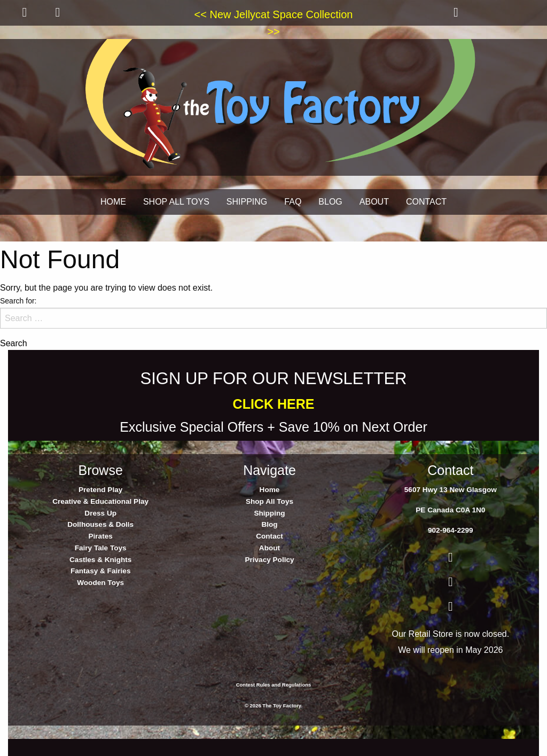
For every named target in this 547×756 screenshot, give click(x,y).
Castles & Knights (100, 560)
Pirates (100, 536)
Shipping (269, 513)
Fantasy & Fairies (101, 571)
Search (14, 344)
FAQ (293, 202)
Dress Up (100, 513)
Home (270, 490)
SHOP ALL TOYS (176, 202)
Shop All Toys (269, 501)
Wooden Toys (100, 583)
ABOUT (374, 202)
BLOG (330, 202)
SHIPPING (247, 202)
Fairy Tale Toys (101, 548)
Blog (269, 524)
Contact (269, 536)
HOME (113, 202)
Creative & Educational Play (100, 501)
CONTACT (426, 202)
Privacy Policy (269, 560)
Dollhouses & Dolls (100, 524)
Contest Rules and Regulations (274, 685)
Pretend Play (100, 490)
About (269, 548)
